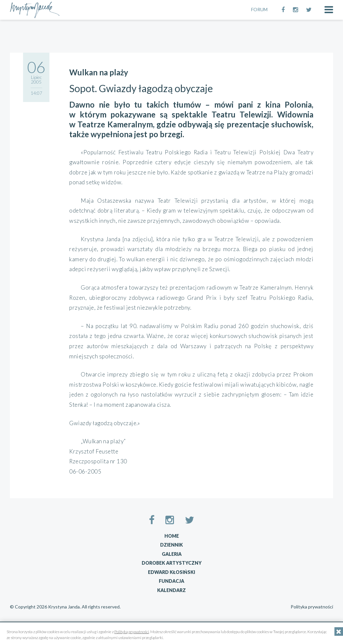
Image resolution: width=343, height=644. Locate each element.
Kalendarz (171, 590)
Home (172, 536)
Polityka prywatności (312, 607)
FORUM (259, 9)
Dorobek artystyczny (172, 563)
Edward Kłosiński (171, 572)
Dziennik (171, 545)
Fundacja (171, 581)
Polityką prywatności (132, 632)
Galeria (172, 554)
